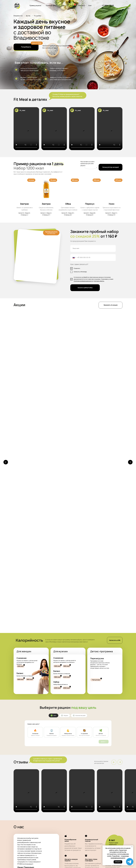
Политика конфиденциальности (83, 281)
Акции (72, 6)
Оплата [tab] (61, 685)
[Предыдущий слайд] (6, 334)
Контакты (82, 6)
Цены (63, 6)
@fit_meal (68, 612)
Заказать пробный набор (85, 288)
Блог (90, 6)
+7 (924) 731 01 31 (113, 839)
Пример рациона (35, 6)
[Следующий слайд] (130, 334)
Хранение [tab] (90, 685)
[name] (93, 248)
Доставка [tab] (76, 685)
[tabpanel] (68, 712)
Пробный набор (51, 6)
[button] (110, 167)
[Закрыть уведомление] (132, 847)
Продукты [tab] (46, 685)
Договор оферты (99, 281)
